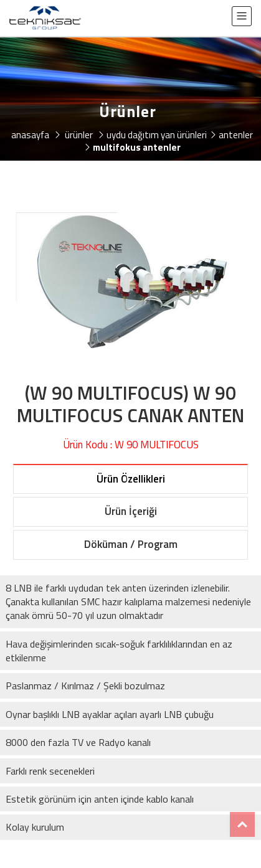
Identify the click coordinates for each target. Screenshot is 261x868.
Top (242, 824)
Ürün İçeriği (131, 511)
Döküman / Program (131, 544)
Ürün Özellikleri (131, 479)
